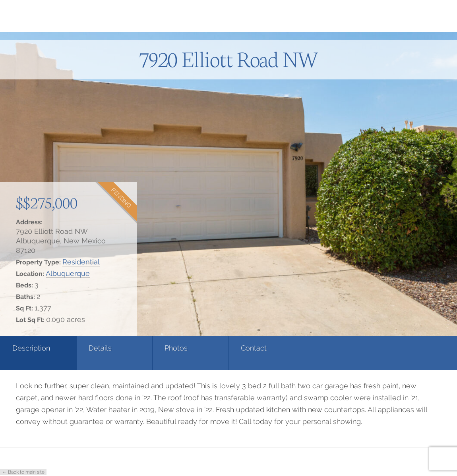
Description (31, 348)
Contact (254, 348)
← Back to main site (23, 472)
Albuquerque (68, 273)
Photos (176, 348)
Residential (81, 262)
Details (100, 348)
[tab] (38, 353)
